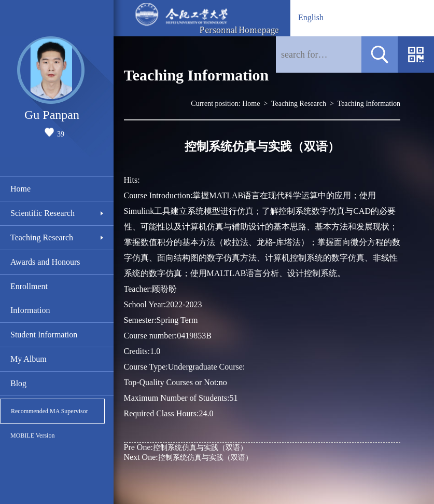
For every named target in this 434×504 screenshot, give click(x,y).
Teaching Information (369, 104)
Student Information (44, 335)
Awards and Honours (45, 262)
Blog (18, 383)
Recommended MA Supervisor (50, 411)
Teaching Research (42, 237)
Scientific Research (43, 213)
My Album (29, 359)
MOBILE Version (32, 435)
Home (20, 189)
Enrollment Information (30, 298)
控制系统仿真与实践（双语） (186, 447)
